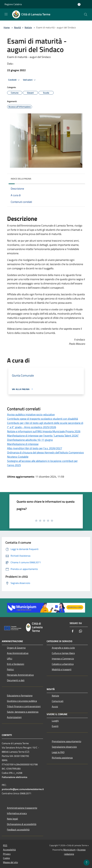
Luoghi (55, 721)
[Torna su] (87, 863)
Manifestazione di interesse (23, 444)
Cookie (6, 858)
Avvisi (55, 706)
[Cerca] (86, 14)
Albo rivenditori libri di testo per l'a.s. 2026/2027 (35, 448)
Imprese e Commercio (63, 659)
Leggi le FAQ (58, 752)
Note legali (12, 819)
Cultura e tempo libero (63, 653)
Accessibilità (9, 850)
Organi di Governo (16, 648)
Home (7, 27)
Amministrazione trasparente (22, 808)
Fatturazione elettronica (15, 777)
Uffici (10, 659)
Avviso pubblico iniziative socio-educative (31, 414)
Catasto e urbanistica (63, 664)
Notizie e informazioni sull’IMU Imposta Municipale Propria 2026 (44, 431)
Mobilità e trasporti (62, 669)
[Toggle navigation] (6, 14)
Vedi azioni (30, 80)
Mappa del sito (10, 862)
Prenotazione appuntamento (66, 741)
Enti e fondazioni (16, 664)
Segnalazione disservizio (64, 747)
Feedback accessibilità (18, 830)
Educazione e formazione (20, 695)
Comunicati (58, 701)
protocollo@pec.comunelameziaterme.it (23, 789)
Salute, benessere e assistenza (23, 712)
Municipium (69, 850)
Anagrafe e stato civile (63, 648)
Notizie (28, 27)
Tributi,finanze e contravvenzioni (24, 706)
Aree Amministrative (18, 653)
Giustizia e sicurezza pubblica (22, 701)
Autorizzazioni (14, 717)
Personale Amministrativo (20, 675)
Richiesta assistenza (62, 758)
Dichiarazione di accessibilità (22, 824)
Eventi (55, 726)
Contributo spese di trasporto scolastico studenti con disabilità (43, 419)
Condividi (14, 80)
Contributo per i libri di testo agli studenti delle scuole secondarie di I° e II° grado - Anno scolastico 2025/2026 (45, 425)
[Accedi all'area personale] (79, 4)
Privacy (7, 854)
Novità (17, 27)
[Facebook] (73, 631)
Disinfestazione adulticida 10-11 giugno (30, 440)
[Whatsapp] (81, 631)
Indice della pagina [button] (21, 179)
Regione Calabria (13, 4)
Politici (10, 669)
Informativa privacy (17, 813)
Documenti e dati (16, 680)
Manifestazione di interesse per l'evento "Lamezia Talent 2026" (43, 436)
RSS (5, 845)
